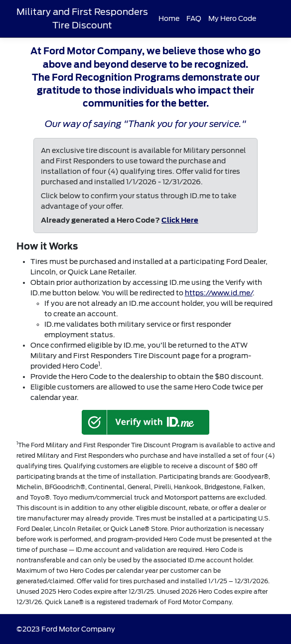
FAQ (194, 18)
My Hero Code (232, 18)
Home (169, 18)
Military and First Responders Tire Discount (82, 18)
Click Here (180, 220)
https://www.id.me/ (219, 293)
